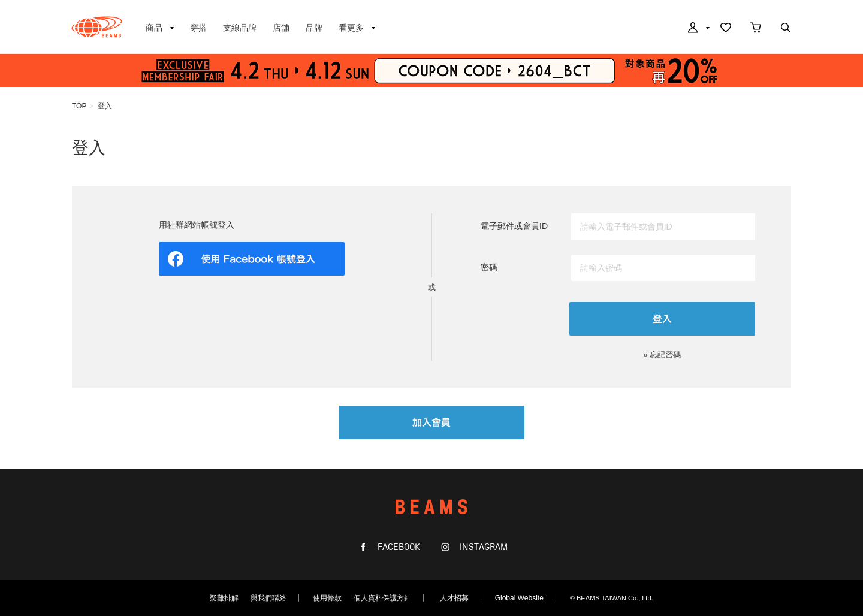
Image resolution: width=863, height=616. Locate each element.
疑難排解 (224, 598)
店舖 (281, 28)
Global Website (519, 598)
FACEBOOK (398, 547)
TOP (79, 106)
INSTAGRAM (482, 547)
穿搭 (198, 28)
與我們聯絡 (268, 598)
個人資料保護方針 (382, 598)
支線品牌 (240, 28)
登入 (105, 106)
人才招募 (454, 598)
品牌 (314, 28)
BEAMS (97, 27)
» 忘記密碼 (663, 354)
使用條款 (327, 598)
